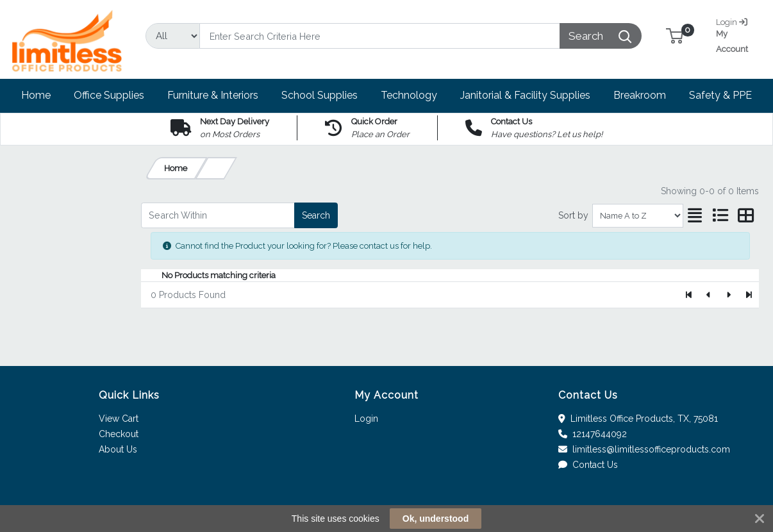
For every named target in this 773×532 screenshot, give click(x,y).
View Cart (119, 419)
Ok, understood (436, 519)
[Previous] (709, 295)
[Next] (728, 295)
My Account (739, 34)
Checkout (119, 434)
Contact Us (588, 465)
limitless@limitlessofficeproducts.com (644, 449)
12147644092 (593, 434)
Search (316, 215)
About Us (118, 449)
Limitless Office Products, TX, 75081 (638, 419)
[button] (675, 36)
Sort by (573, 215)
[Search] (379, 36)
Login (366, 419)
